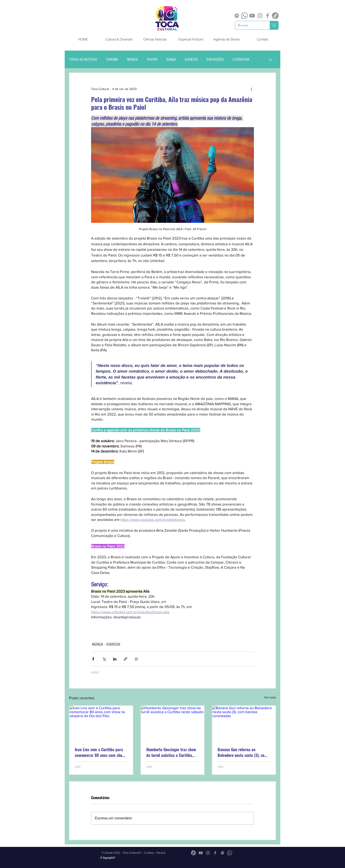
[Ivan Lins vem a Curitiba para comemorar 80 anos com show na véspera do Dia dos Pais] (101, 724)
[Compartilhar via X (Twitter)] (104, 659)
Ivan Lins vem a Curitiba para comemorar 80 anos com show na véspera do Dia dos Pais (100, 752)
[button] (270, 59)
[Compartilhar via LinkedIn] (115, 659)
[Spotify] (237, 16)
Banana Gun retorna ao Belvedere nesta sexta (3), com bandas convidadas (243, 752)
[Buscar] (249, 25)
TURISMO (112, 60)
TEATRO (152, 60)
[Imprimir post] (136, 659)
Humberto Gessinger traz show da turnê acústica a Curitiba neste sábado (171, 752)
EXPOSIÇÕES (215, 60)
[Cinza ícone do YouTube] (252, 16)
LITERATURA (241, 60)
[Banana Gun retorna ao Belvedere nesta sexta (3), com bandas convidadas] (244, 724)
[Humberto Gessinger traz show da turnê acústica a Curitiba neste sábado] (173, 724)
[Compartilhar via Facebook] (93, 659)
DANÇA (171, 60)
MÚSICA (133, 60)
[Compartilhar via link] (126, 659)
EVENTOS (191, 60)
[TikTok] (275, 16)
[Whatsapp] (244, 16)
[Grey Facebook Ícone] (268, 16)
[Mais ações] (251, 89)
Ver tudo (270, 697)
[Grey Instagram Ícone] (260, 16)
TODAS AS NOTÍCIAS (83, 60)
